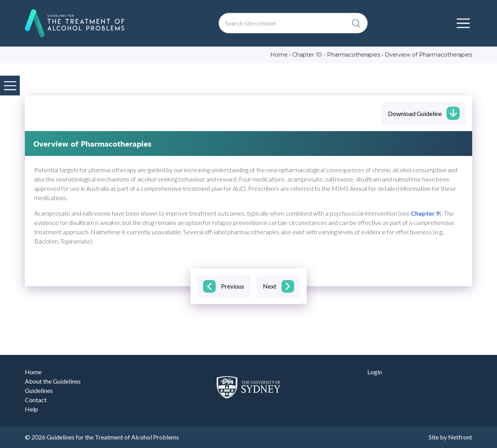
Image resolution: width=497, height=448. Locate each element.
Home (33, 372)
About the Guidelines (53, 381)
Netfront (460, 437)
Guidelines (39, 390)
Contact (36, 400)
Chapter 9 (425, 213)
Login (375, 372)
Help (31, 409)
